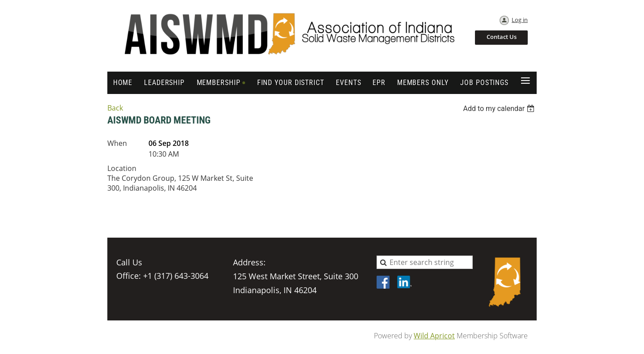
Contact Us (502, 37)
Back (115, 108)
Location (122, 168)
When (117, 143)
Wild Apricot (434, 336)
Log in (520, 20)
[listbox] (500, 109)
